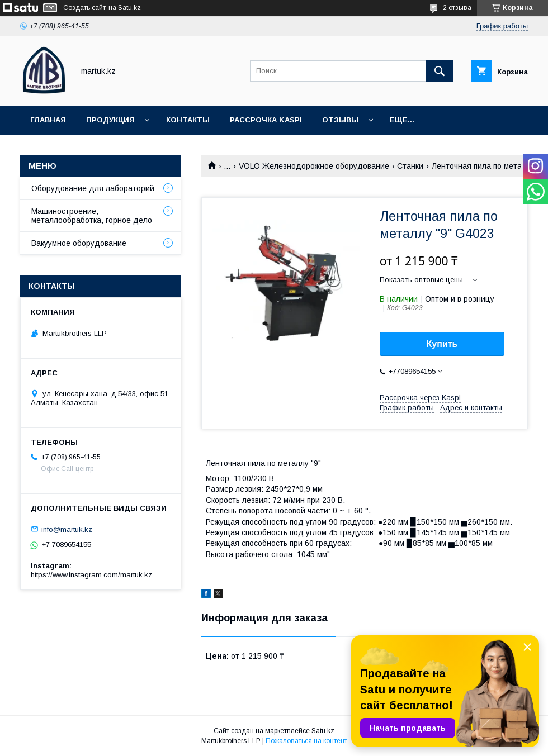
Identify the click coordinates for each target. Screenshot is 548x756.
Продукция (110, 120)
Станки (410, 166)
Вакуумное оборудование (79, 243)
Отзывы (340, 120)
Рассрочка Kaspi (266, 120)
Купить (442, 344)
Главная (48, 120)
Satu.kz (323, 731)
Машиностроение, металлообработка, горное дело (92, 216)
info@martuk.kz (67, 529)
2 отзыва (457, 8)
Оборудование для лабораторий (93, 188)
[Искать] (440, 71)
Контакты (188, 120)
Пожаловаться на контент (306, 741)
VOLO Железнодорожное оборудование (314, 166)
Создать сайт (84, 8)
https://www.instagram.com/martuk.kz (91, 575)
